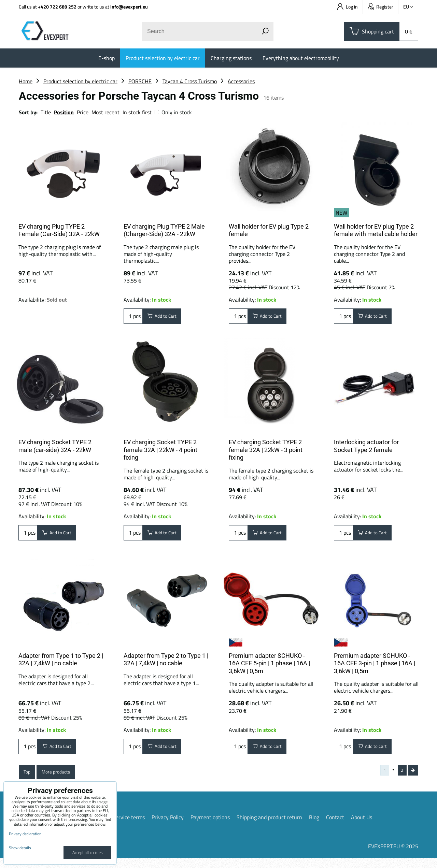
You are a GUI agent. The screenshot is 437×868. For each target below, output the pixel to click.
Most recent (105, 112)
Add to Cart (166, 318)
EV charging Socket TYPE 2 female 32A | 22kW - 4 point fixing (160, 450)
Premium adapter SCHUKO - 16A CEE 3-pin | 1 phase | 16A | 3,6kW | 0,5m (375, 666)
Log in (347, 7)
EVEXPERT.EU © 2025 (393, 856)
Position (64, 112)
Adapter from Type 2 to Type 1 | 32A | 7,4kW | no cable (166, 663)
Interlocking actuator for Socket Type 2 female (366, 446)
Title (46, 112)
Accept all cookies (88, 852)
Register (380, 7)
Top (29, 780)
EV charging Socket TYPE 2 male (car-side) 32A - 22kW (55, 446)
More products (62, 780)
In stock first (137, 112)
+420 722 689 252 (57, 7)
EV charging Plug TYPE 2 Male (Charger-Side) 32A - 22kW (164, 230)
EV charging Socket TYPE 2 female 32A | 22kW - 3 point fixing (266, 450)
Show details (20, 848)
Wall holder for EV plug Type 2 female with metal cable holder (376, 230)
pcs (133, 318)
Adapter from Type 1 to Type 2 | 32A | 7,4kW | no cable (61, 663)
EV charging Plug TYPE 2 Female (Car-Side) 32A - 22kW (59, 230)
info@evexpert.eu (129, 7)
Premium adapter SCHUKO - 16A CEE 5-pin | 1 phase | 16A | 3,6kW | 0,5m (269, 666)
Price (83, 112)
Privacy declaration (25, 834)
